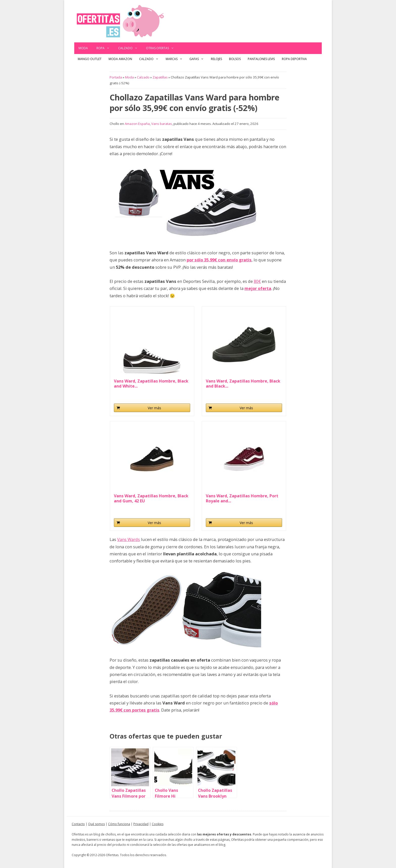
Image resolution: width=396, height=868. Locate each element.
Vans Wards (129, 539)
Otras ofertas (162, 48)
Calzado (130, 48)
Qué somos (96, 824)
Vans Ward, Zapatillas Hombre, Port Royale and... (242, 498)
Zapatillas (160, 77)
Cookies (158, 824)
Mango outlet (90, 59)
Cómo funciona (119, 824)
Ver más (154, 408)
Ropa (105, 48)
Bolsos (235, 59)
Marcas (176, 59)
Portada (116, 77)
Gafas (198, 59)
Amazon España (137, 124)
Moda (83, 48)
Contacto (78, 824)
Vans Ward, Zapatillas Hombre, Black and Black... (243, 384)
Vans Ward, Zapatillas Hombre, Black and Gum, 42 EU (151, 498)
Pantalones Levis (261, 59)
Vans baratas (162, 124)
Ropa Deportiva (294, 59)
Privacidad (141, 824)
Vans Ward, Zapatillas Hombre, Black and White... (151, 384)
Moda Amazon (120, 59)
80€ (257, 281)
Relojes (216, 59)
